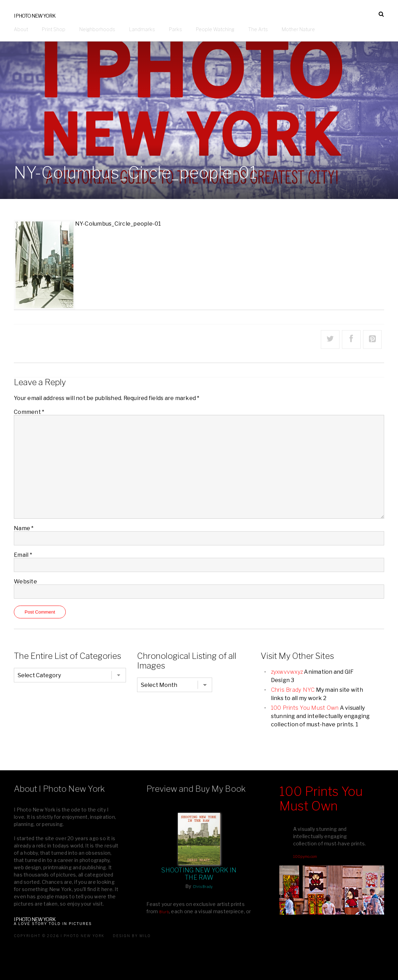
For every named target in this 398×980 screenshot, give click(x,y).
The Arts (258, 29)
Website (25, 582)
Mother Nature (298, 29)
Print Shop (54, 29)
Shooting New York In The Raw (199, 874)
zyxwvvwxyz (287, 672)
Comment (29, 412)
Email (23, 555)
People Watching (215, 29)
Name (24, 528)
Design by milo (132, 936)
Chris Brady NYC (293, 690)
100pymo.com (305, 856)
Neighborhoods (97, 29)
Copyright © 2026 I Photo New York (59, 936)
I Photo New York (35, 16)
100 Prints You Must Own (305, 708)
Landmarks (142, 29)
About (21, 29)
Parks (175, 29)
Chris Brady (203, 887)
